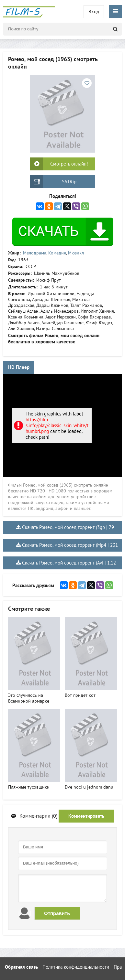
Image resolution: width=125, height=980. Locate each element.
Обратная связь (21, 967)
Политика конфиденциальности (76, 967)
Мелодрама (35, 253)
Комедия (57, 253)
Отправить (57, 913)
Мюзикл (76, 253)
